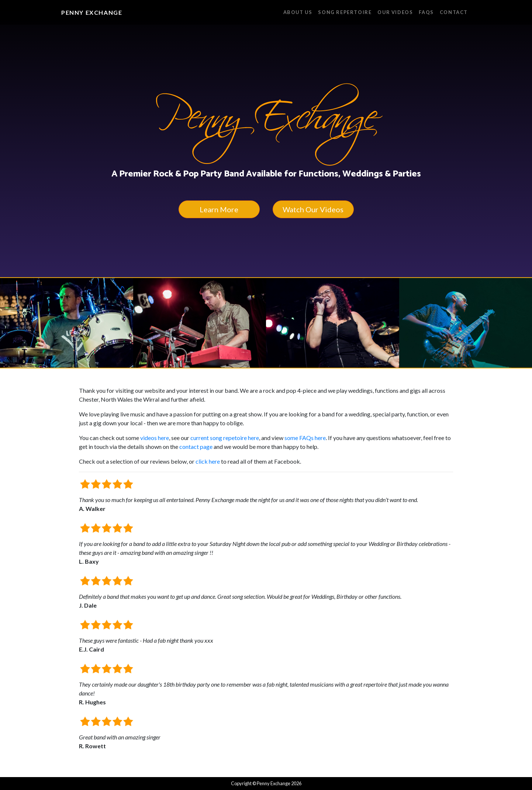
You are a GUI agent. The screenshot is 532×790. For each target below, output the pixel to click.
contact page (196, 446)
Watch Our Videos (313, 209)
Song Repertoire (345, 12)
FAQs (426, 12)
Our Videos (395, 12)
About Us (298, 12)
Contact (454, 12)
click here (208, 461)
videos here (155, 438)
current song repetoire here (225, 438)
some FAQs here (305, 438)
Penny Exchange (92, 12)
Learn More (219, 209)
